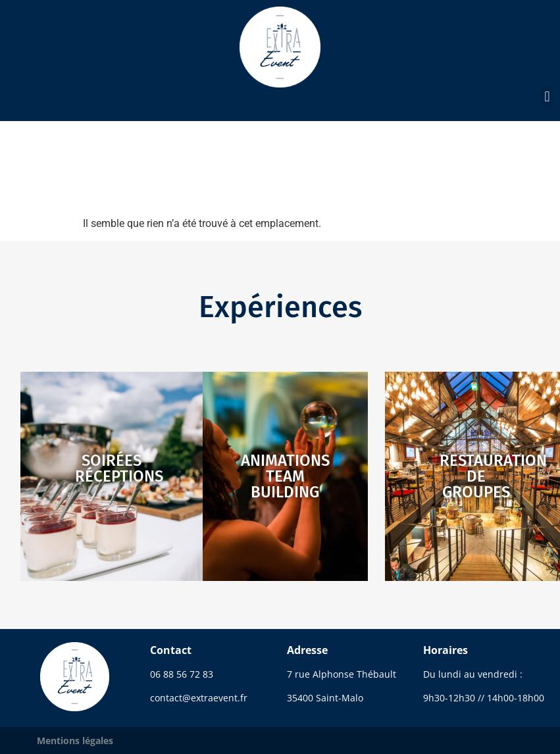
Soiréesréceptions (119, 468)
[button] (547, 97)
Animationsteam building (285, 476)
